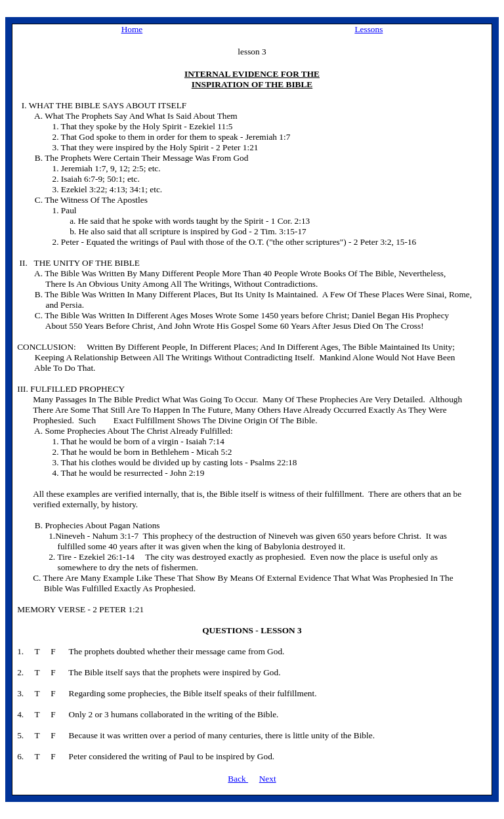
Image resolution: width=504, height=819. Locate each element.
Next (268, 779)
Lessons (368, 29)
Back (238, 779)
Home (132, 29)
